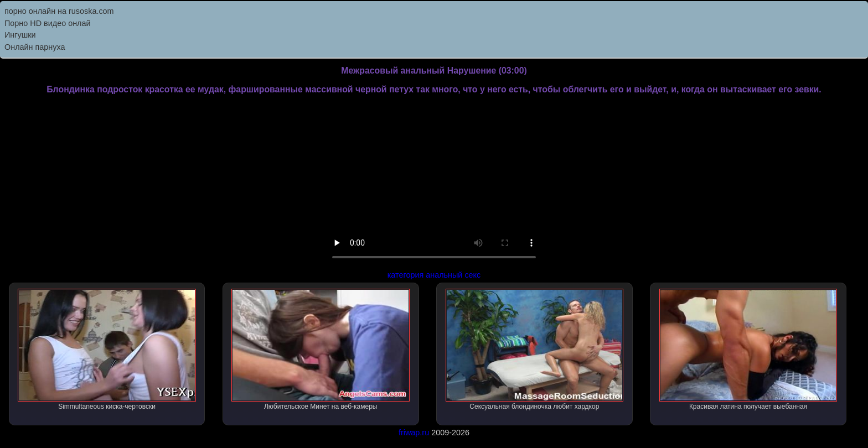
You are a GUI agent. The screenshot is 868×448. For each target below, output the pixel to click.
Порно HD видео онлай (48, 23)
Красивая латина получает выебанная (748, 350)
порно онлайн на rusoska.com (59, 11)
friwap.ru (414, 433)
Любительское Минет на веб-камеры (321, 350)
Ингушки (20, 35)
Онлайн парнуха (35, 47)
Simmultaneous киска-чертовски (107, 350)
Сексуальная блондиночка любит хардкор (535, 350)
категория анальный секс (434, 275)
